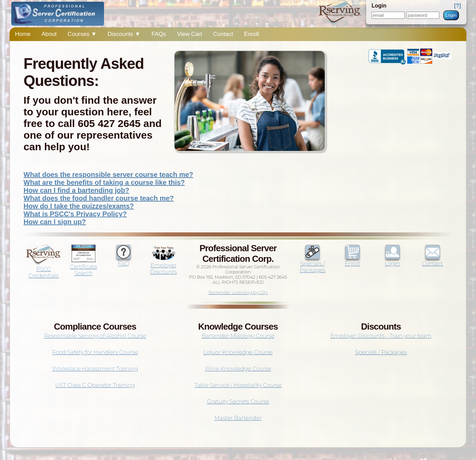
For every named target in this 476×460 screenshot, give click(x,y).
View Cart (189, 34)
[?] (458, 6)
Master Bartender (238, 418)
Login (451, 15)
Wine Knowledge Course (238, 369)
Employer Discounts (164, 265)
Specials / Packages (313, 264)
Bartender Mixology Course (238, 336)
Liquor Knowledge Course (238, 352)
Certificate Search (83, 267)
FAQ (124, 260)
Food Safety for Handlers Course (95, 352)
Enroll (251, 34)
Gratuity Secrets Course (238, 402)
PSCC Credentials (43, 269)
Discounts (124, 34)
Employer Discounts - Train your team (381, 336)
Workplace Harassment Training (95, 369)
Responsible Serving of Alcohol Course (95, 336)
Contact (223, 34)
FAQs (159, 34)
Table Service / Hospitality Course (238, 385)
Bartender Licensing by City (238, 292)
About (49, 34)
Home (23, 34)
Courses (82, 34)
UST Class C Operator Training (95, 385)
